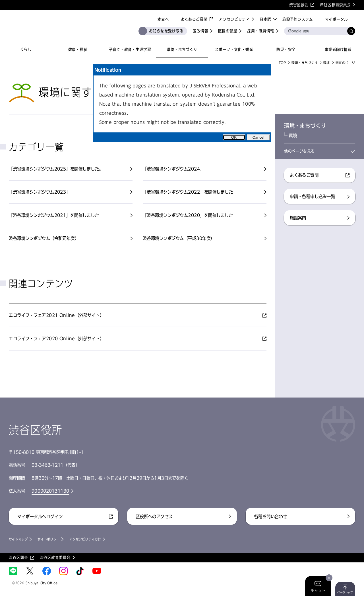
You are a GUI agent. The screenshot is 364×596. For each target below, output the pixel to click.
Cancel (258, 137)
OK (234, 137)
